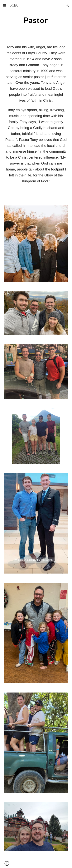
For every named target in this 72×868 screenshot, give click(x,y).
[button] (5, 5)
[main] (36, 20)
